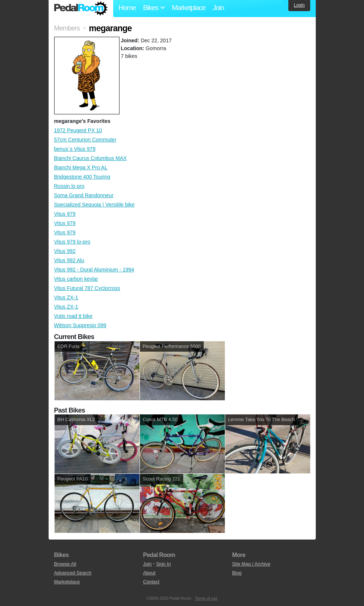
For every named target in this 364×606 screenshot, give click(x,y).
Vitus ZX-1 (66, 297)
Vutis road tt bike (73, 316)
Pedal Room (81, 9)
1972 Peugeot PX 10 (78, 130)
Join (218, 8)
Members (67, 28)
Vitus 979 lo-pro (72, 242)
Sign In (164, 564)
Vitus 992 (65, 251)
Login (299, 5)
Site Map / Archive (251, 564)
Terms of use (206, 598)
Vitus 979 (65, 214)
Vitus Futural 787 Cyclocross (87, 288)
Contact (151, 582)
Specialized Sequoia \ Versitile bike (94, 205)
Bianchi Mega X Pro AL (81, 167)
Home (127, 8)
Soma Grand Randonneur (84, 195)
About (149, 573)
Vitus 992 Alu (69, 260)
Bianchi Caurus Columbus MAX (91, 158)
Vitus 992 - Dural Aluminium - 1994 (94, 270)
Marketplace (188, 8)
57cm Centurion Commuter (85, 140)
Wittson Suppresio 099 (80, 325)
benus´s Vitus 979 (75, 149)
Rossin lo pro (69, 186)
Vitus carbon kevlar (76, 279)
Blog (237, 573)
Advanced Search (73, 573)
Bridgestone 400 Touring (82, 177)
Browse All (65, 564)
